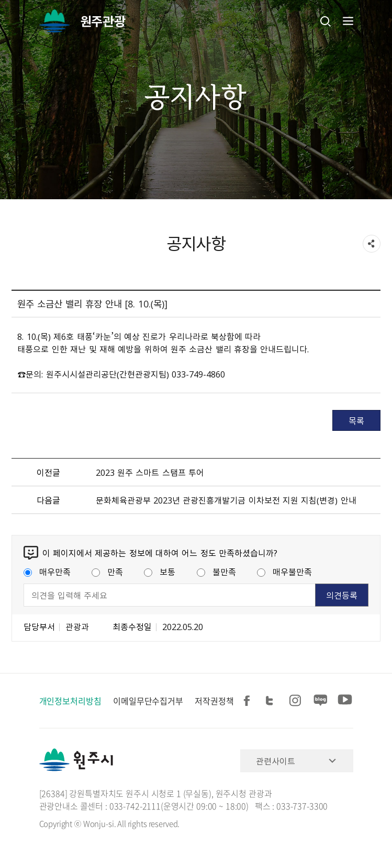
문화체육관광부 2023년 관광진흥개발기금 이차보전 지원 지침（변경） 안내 (226, 500)
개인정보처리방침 (70, 701)
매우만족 (47, 572)
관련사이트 (276, 761)
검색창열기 (326, 21)
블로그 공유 (321, 701)
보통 (160, 572)
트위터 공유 (273, 701)
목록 (356, 420)
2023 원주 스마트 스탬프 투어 (150, 472)
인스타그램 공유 (297, 701)
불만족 (216, 572)
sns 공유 (372, 244)
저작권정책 (214, 701)
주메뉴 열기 (347, 21)
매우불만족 (284, 572)
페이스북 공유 (249, 701)
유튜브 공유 (345, 701)
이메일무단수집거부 (148, 701)
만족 (107, 572)
